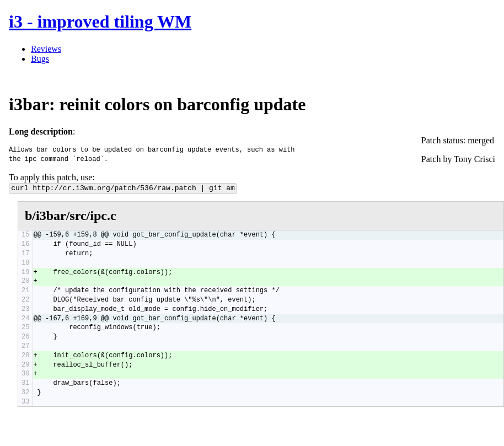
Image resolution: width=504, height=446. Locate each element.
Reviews (46, 49)
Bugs (40, 59)
